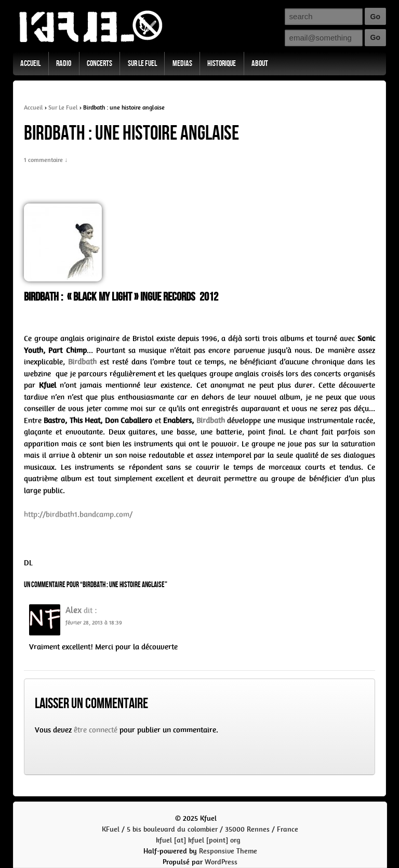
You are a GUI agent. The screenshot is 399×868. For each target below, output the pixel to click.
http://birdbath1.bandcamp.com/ (78, 514)
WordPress (221, 862)
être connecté (96, 730)
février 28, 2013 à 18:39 (94, 623)
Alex (74, 610)
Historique (222, 64)
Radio (64, 64)
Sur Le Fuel (142, 64)
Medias (182, 64)
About (260, 64)
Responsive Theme (228, 851)
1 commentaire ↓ (46, 160)
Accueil (30, 64)
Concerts (99, 64)
